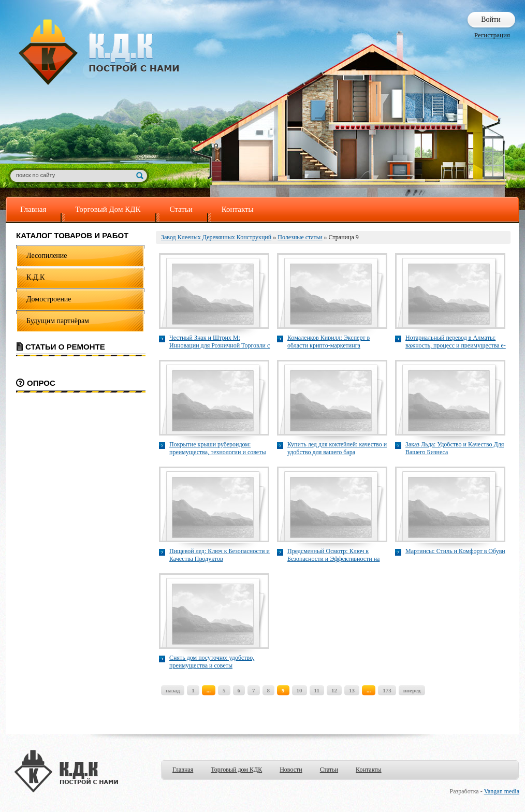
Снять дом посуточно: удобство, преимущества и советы (212, 662)
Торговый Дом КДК (108, 209)
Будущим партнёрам (58, 321)
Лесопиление (47, 256)
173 (387, 690)
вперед (412, 690)
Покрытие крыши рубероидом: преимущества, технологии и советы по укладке (217, 448)
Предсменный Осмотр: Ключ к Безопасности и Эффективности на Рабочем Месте (333, 555)
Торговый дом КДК (236, 770)
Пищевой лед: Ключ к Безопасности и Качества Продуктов (220, 555)
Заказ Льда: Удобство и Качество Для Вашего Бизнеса (455, 448)
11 (317, 690)
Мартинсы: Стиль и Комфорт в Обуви (455, 551)
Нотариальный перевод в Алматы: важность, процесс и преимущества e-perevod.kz (456, 342)
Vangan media (502, 791)
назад (173, 690)
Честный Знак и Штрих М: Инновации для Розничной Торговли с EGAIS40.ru (220, 342)
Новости (291, 770)
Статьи (181, 209)
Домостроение (49, 299)
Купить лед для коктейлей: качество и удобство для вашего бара (337, 448)
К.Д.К (35, 277)
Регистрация (492, 35)
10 (300, 690)
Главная (33, 209)
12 (334, 690)
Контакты (238, 209)
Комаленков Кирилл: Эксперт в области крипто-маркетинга (329, 342)
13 (352, 690)
